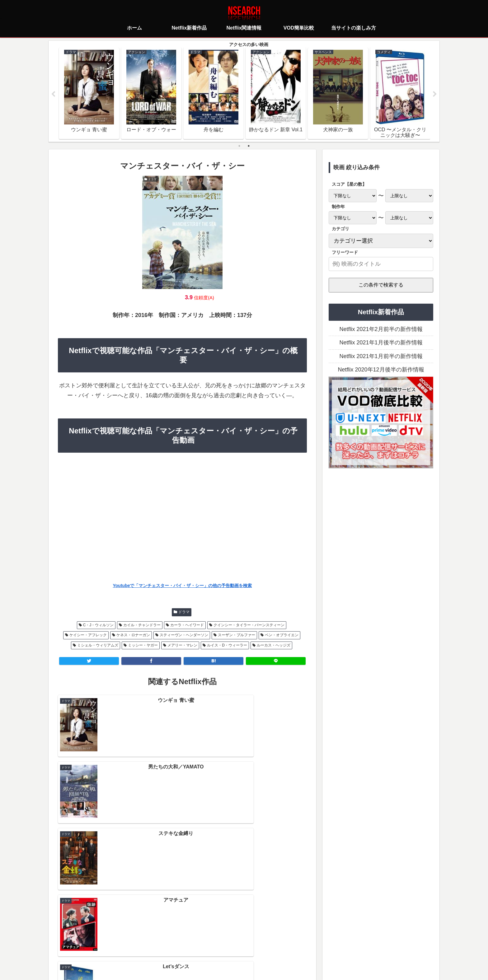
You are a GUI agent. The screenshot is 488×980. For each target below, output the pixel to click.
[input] (381, 264)
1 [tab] (239, 146)
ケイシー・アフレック (88, 635)
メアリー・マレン (182, 645)
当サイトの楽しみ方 (255, 947)
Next (435, 95)
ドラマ (184, 612)
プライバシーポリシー (207, 947)
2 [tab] (249, 146)
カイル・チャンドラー (142, 625)
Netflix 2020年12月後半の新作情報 (381, 370)
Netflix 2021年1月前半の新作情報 (381, 357)
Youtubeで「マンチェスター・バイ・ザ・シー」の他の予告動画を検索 (183, 586)
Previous (53, 95)
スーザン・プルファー (237, 635)
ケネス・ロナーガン (133, 635)
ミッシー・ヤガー (143, 645)
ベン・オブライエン (282, 635)
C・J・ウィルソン (99, 625)
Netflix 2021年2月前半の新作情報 (381, 329)
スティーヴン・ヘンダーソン (184, 635)
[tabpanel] (89, 93)
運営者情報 (292, 947)
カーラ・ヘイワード (187, 625)
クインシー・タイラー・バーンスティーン (249, 625)
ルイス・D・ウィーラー (227, 645)
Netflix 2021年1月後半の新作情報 (381, 343)
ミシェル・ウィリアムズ (98, 645)
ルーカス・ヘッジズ (274, 645)
